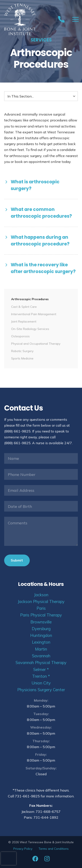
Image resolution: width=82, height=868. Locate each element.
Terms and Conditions (54, 849)
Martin (41, 649)
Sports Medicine (22, 358)
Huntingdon (41, 635)
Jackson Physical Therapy (41, 602)
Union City (41, 683)
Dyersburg (41, 629)
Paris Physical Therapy (41, 615)
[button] (41, 185)
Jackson (41, 595)
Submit (17, 560)
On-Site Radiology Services (30, 329)
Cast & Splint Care (24, 307)
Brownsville (41, 622)
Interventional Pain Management (34, 314)
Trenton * (41, 676)
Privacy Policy (23, 849)
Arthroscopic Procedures (30, 299)
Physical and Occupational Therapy (36, 344)
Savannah (41, 656)
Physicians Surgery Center (41, 690)
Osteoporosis (20, 336)
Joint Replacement (24, 321)
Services (41, 40)
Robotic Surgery (22, 351)
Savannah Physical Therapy (41, 663)
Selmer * (41, 670)
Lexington (41, 642)
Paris (41, 608)
